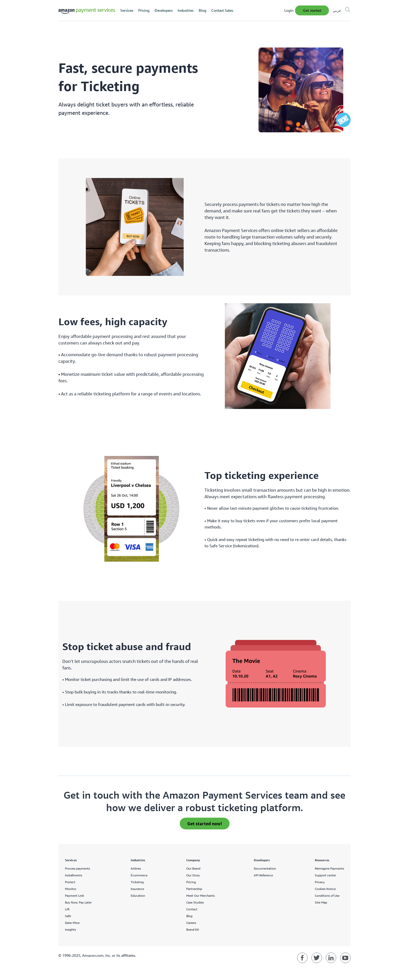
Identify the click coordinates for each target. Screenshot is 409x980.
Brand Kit (193, 929)
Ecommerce (139, 875)
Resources (322, 860)
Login (289, 10)
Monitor (71, 889)
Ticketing (137, 882)
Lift (67, 909)
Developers (164, 10)
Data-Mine (72, 923)
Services (127, 10)
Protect (70, 882)
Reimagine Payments (329, 868)
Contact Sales (222, 10)
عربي (337, 10)
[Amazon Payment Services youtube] (345, 958)
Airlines (136, 868)
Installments (74, 875)
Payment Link (74, 896)
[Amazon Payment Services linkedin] (331, 958)
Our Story (193, 875)
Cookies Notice (325, 889)
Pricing (144, 10)
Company (193, 860)
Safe (68, 916)
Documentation (265, 868)
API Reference (263, 875)
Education (138, 896)
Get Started (312, 10)
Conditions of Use (327, 896)
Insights (70, 929)
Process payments (77, 868)
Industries (186, 10)
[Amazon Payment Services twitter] (317, 958)
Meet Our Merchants (200, 896)
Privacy (320, 882)
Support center (325, 875)
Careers (191, 923)
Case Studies (195, 902)
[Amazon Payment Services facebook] (302, 958)
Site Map (321, 902)
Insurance (137, 889)
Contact (192, 909)
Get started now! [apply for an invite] (205, 824)
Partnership (194, 889)
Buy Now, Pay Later (78, 902)
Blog (203, 10)
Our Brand (193, 868)
